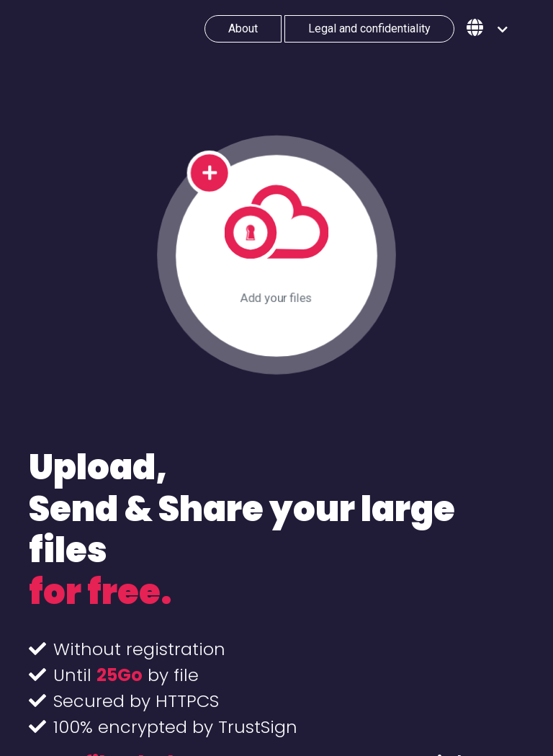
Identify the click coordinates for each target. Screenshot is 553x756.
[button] (487, 29)
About (243, 28)
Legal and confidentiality (369, 28)
